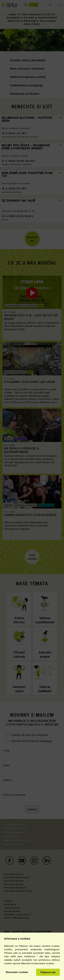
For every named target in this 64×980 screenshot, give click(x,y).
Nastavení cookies (17, 972)
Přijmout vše (48, 972)
